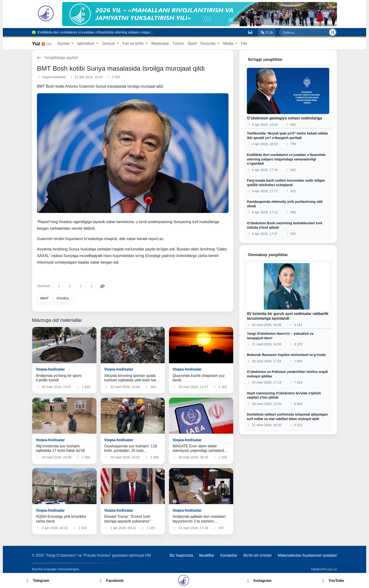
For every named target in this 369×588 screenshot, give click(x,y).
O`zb (267, 33)
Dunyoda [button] (208, 43)
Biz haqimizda (181, 555)
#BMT (44, 298)
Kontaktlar (229, 555)
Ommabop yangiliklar (268, 255)
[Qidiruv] (333, 32)
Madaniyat (160, 43)
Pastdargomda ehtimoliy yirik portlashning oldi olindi (285, 204)
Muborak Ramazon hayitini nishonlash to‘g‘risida (286, 355)
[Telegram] (58, 286)
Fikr (244, 43)
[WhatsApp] (91, 286)
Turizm (178, 43)
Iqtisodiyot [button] (86, 43)
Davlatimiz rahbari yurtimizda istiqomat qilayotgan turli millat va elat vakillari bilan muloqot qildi (287, 417)
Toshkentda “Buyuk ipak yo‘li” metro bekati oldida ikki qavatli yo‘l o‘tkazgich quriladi (287, 136)
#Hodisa (63, 298)
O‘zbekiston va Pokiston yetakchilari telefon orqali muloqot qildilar (287, 374)
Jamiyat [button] (109, 43)
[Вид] (250, 32)
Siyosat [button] (64, 43)
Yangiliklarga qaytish (58, 58)
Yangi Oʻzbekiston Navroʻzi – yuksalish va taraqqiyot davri (280, 336)
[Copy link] (101, 286)
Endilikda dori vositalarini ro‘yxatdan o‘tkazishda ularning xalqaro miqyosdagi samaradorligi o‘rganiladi (286, 159)
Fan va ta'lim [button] (134, 43)
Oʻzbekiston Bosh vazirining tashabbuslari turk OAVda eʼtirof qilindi (285, 225)
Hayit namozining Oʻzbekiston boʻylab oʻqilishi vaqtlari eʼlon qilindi (284, 395)
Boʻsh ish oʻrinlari (257, 555)
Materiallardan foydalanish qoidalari (307, 555)
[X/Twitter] (80, 286)
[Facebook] (69, 286)
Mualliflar (207, 555)
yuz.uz (332, 569)
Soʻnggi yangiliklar (265, 59)
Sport (192, 43)
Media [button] (229, 43)
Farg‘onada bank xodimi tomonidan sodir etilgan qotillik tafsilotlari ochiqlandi (286, 183)
